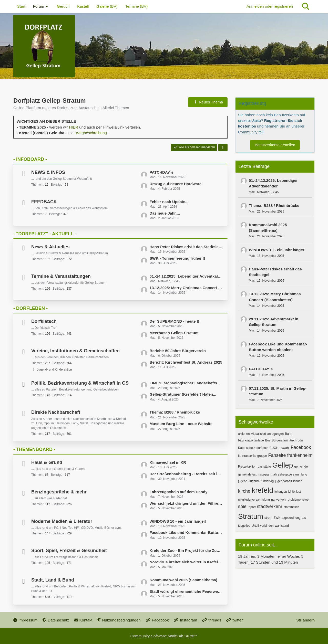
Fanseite (277, 455)
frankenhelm (300, 455)
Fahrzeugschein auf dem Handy (179, 492)
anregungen (275, 434)
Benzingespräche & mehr (59, 492)
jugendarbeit (283, 481)
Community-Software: (164, 636)
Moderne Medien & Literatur (62, 521)
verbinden (267, 526)
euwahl (284, 448)
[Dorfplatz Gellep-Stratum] (164, 46)
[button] (223, 147)
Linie (291, 492)
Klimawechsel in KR (168, 462)
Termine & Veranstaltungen (61, 276)
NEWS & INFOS (48, 172)
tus (304, 518)
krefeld (262, 490)
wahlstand (282, 526)
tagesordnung (291, 518)
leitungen (281, 492)
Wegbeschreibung (91, 133)
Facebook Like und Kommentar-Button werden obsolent (186, 532)
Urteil (255, 526)
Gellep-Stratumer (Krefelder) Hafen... (183, 394)
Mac (252, 192)
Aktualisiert (258, 434)
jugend (243, 481)
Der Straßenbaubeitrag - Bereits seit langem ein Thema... (186, 474)
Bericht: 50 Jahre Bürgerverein (178, 351)
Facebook (301, 447)
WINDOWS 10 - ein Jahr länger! (178, 521)
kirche (244, 491)
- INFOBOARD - (30, 159)
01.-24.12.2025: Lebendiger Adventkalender (186, 276)
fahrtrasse (245, 456)
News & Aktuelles (50, 247)
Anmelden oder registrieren (270, 6)
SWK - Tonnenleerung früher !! (177, 258)
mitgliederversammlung (254, 500)
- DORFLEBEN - (30, 308)
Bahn (289, 434)
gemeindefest (247, 474)
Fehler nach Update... (169, 202)
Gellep (283, 465)
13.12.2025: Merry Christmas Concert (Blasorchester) (186, 288)
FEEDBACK (44, 202)
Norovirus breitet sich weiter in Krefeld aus (186, 562)
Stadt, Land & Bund (53, 580)
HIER (74, 127)
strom (268, 518)
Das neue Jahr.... (165, 213)
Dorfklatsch (44, 321)
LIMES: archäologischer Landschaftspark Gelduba (186, 383)
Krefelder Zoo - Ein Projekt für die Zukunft (186, 550)
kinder (297, 481)
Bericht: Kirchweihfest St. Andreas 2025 (186, 362)
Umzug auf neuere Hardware (176, 184)
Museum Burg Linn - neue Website (181, 424)
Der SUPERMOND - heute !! (175, 321)
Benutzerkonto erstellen (275, 145)
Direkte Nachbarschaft (56, 412)
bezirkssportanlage (251, 440)
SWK (277, 518)
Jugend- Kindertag (261, 481)
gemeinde (301, 467)
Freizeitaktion (247, 467)
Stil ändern (305, 620)
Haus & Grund (47, 462)
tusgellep (244, 526)
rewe (305, 500)
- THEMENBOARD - (34, 449)
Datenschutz (247, 448)
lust (298, 492)
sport (252, 507)
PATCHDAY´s (162, 172)
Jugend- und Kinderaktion (54, 369)
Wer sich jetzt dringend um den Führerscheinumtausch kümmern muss (186, 503)
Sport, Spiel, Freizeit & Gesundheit (69, 551)
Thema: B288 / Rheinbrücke (175, 412)
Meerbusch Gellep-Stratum (174, 333)
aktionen (244, 434)
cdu (300, 440)
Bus (268, 440)
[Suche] (306, 6)
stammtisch (291, 507)
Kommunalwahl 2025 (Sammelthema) (183, 580)
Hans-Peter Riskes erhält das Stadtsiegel (186, 247)
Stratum (251, 516)
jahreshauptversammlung (290, 474)
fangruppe (260, 456)
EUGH (274, 448)
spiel (243, 506)
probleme (294, 500)
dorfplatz (262, 448)
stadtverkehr (270, 506)
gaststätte (264, 467)
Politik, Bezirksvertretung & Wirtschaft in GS (80, 383)
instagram (265, 474)
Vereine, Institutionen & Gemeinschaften (75, 351)
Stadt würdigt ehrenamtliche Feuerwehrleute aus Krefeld (186, 591)
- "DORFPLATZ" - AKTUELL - (45, 234)
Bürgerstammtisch (284, 440)
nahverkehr (279, 500)
